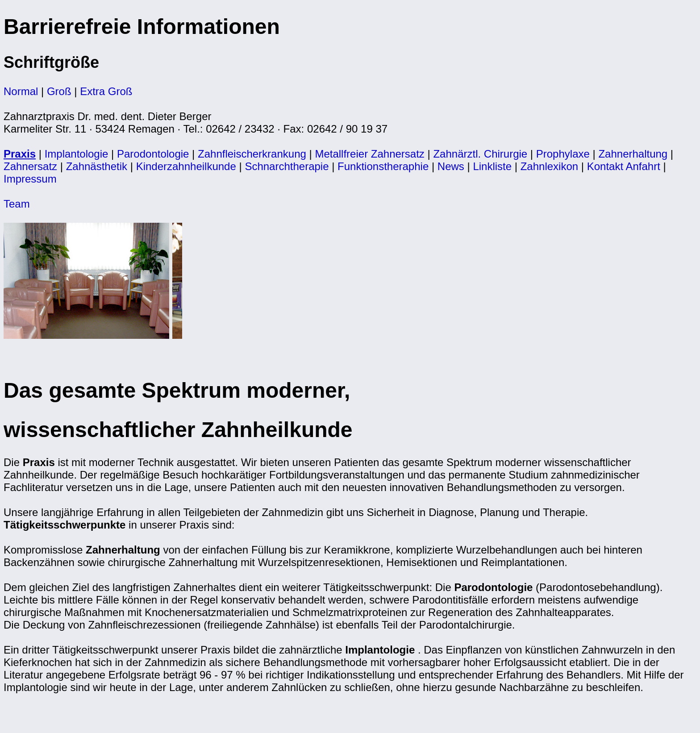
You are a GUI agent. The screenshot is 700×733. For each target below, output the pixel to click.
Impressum (30, 179)
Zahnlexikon (549, 166)
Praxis (20, 154)
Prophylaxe (563, 154)
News (451, 166)
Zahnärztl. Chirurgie (480, 154)
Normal (21, 91)
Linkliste (492, 166)
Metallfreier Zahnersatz (369, 154)
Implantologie (77, 154)
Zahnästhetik (97, 166)
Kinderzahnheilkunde (186, 166)
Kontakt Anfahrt (624, 166)
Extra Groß (106, 91)
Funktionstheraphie (383, 166)
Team (17, 204)
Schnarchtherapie (287, 166)
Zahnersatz (30, 166)
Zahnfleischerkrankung (252, 154)
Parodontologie (153, 154)
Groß (59, 91)
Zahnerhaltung (633, 154)
